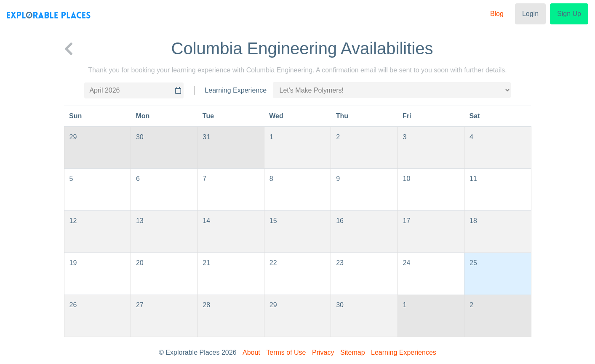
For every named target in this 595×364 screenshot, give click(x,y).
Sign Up (569, 14)
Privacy (323, 352)
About (251, 352)
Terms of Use (286, 352)
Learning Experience (236, 90)
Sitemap (353, 352)
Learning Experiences (404, 352)
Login (530, 14)
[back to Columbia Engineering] (69, 48)
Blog (497, 14)
